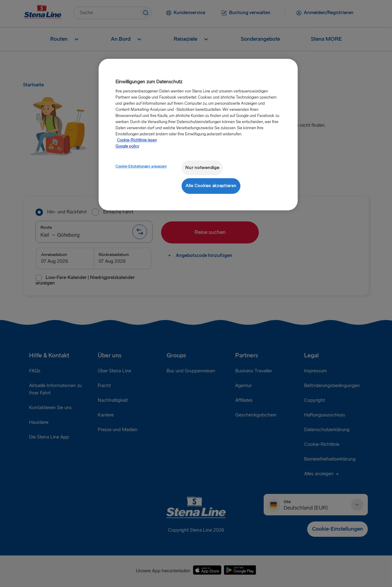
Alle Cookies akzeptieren (211, 186)
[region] (198, 135)
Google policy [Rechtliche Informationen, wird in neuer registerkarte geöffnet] (127, 146)
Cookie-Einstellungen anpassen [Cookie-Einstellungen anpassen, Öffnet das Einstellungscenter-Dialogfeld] (141, 166)
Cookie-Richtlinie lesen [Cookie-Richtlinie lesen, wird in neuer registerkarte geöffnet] (137, 140)
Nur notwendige (202, 168)
